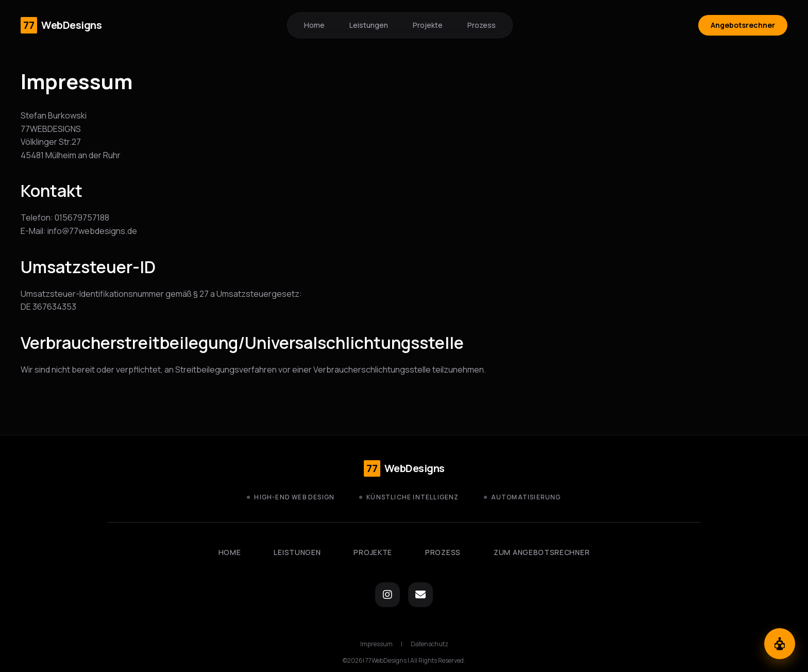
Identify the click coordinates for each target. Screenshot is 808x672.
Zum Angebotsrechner (542, 552)
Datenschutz (430, 644)
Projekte (428, 25)
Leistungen (369, 25)
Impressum (376, 644)
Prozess (482, 25)
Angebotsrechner (743, 25)
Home (314, 25)
